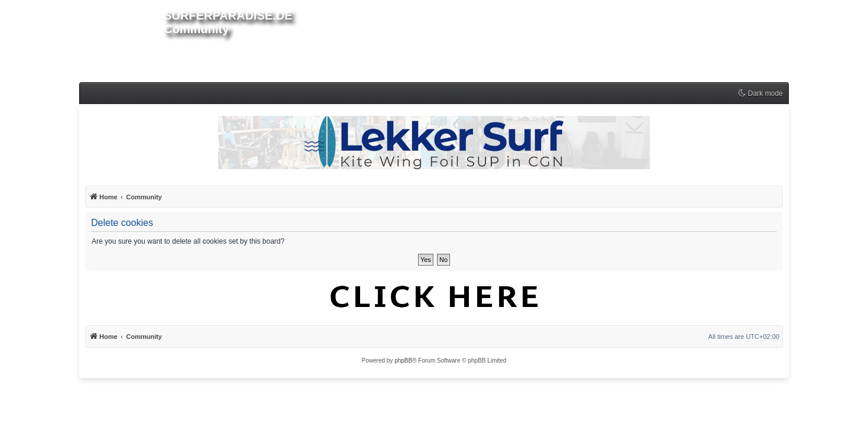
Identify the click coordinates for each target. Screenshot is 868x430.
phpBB (403, 361)
